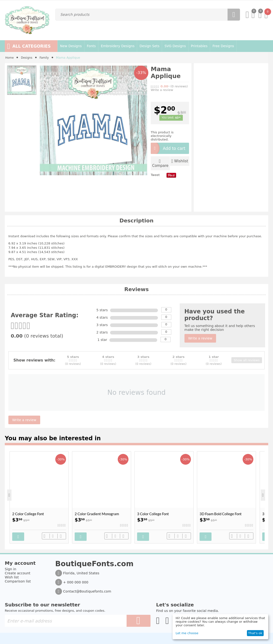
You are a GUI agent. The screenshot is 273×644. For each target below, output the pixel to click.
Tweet (155, 174)
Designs (28, 58)
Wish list (12, 576)
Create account (18, 572)
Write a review (162, 90)
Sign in (11, 568)
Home (10, 58)
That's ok (255, 633)
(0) (179, 86)
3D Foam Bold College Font (221, 514)
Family (46, 58)
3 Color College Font (153, 514)
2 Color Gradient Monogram (97, 514)
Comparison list (18, 580)
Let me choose (187, 633)
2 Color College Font (28, 514)
